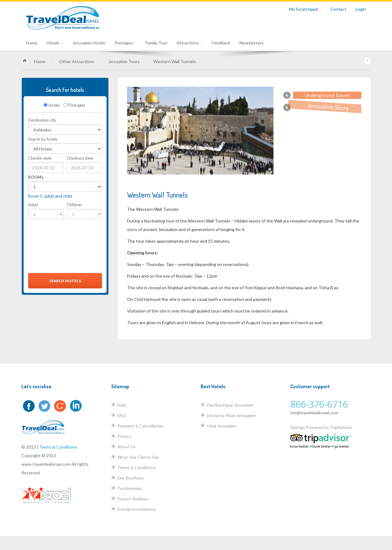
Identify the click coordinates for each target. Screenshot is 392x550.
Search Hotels (65, 281)
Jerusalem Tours (124, 61)
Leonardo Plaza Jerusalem (231, 415)
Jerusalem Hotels (89, 43)
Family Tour (157, 43)
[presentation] (53, 248)
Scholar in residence (136, 509)
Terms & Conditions (58, 447)
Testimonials (130, 488)
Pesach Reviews (133, 499)
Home (32, 43)
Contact (338, 9)
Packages (126, 43)
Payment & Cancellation (140, 426)
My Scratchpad (305, 9)
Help (122, 405)
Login (361, 9)
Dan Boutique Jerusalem (230, 405)
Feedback (221, 43)
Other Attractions (77, 61)
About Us (126, 447)
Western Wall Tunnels (175, 61)
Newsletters (252, 43)
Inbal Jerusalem (222, 426)
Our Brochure (130, 478)
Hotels (55, 43)
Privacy (124, 436)
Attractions (190, 43)
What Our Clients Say (138, 457)
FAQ (122, 415)
